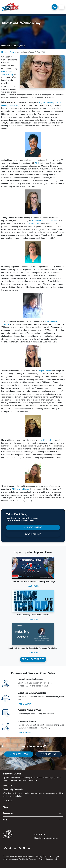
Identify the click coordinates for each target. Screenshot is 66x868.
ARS (37, 163)
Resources (8, 813)
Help (5, 820)
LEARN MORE (24, 704)
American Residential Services (45, 220)
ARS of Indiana (48, 440)
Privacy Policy (42, 856)
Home (4, 52)
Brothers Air (34, 223)
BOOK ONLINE (33, 534)
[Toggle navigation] (62, 7)
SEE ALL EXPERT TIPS (33, 659)
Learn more (7, 785)
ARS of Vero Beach (20, 489)
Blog (12, 52)
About (6, 807)
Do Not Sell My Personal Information (18, 856)
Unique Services (45, 371)
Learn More (33, 586)
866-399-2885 (33, 527)
